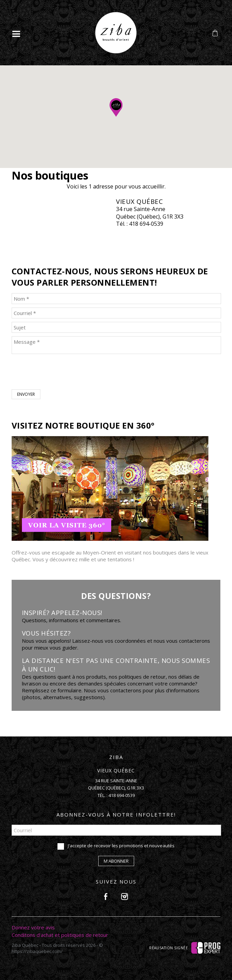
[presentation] (64, 373)
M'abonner (116, 861)
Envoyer (26, 394)
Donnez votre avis (33, 927)
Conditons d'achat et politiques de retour (60, 935)
